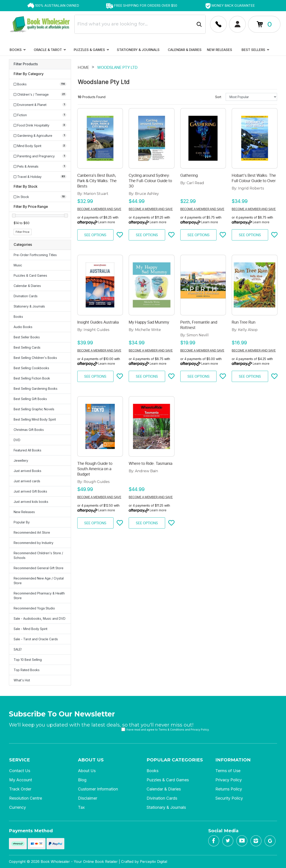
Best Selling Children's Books (35, 358)
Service (20, 760)
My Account (21, 780)
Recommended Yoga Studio (34, 608)
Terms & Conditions (171, 730)
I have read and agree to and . (165, 729)
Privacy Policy (200, 730)
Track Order (20, 789)
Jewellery (21, 460)
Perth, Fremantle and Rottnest (199, 325)
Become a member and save (99, 209)
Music (18, 265)
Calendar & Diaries (185, 50)
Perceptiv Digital (154, 862)
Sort (218, 97)
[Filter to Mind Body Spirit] (40, 146)
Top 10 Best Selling (28, 660)
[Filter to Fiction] (40, 115)
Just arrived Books (27, 471)
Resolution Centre (26, 798)
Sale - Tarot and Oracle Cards (36, 639)
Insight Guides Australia (98, 322)
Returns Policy (229, 789)
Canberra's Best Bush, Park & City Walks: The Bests (97, 181)
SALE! (18, 649)
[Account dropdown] (218, 24)
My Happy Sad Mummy (149, 322)
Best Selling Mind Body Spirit (35, 419)
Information (233, 760)
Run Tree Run (244, 322)
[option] (53, 6)
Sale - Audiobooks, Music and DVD (40, 618)
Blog (82, 780)
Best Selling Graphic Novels (34, 409)
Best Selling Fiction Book (32, 378)
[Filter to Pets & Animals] (40, 166)
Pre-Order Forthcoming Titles (35, 255)
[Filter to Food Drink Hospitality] (40, 125)
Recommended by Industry (34, 543)
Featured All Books (27, 450)
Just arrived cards (27, 481)
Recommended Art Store (32, 532)
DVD (17, 440)
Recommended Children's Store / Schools (38, 555)
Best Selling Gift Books (30, 399)
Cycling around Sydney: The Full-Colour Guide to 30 (150, 181)
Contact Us (20, 771)
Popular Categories (175, 760)
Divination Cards (26, 296)
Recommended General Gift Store (39, 568)
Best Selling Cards (27, 347)
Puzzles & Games (91, 50)
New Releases (220, 50)
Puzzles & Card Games (30, 275)
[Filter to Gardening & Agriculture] (40, 136)
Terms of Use (228, 771)
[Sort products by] (251, 97)
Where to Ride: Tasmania (150, 463)
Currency (18, 807)
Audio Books (23, 327)
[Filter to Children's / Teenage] (40, 94)
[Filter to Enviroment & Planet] (40, 105)
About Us (91, 760)
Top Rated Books (27, 670)
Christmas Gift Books (29, 430)
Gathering (189, 175)
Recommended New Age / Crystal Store (39, 581)
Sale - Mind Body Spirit (30, 629)
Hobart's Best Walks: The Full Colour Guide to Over (254, 178)
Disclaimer (88, 798)
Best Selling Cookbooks (31, 368)
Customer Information (98, 789)
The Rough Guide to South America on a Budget (95, 469)
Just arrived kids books (31, 502)
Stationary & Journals (166, 807)
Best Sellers (255, 50)
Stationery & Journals (138, 50)
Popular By (22, 522)
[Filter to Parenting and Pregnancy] (40, 156)
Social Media (223, 831)
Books (18, 50)
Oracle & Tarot (50, 50)
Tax (81, 807)
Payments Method (31, 831)
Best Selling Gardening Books (36, 389)
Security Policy (229, 798)
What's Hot (22, 680)
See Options (95, 235)
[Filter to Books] (40, 84)
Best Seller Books (27, 337)
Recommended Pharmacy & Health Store (39, 596)
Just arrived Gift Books (30, 491)
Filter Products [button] (26, 64)
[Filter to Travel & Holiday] (40, 177)
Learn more (107, 222)
